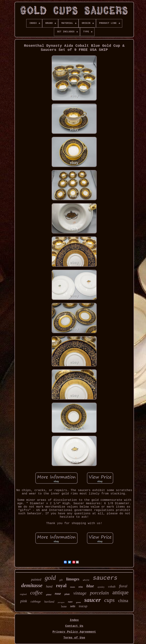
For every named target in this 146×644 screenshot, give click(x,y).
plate (67, 594)
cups (110, 600)
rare (70, 602)
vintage (80, 593)
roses (73, 587)
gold (50, 578)
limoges (73, 579)
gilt (61, 580)
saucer (93, 600)
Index (74, 620)
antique (120, 592)
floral (123, 586)
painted (36, 579)
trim (81, 587)
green (78, 602)
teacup (83, 606)
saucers (105, 578)
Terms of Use (74, 638)
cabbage (36, 601)
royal (61, 586)
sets (73, 606)
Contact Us (74, 626)
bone (64, 606)
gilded (49, 595)
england (23, 594)
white (86, 580)
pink (24, 601)
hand (49, 586)
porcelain (99, 593)
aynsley (101, 587)
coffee (36, 593)
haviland (49, 602)
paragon (61, 602)
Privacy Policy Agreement (74, 632)
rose (58, 594)
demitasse (32, 585)
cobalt (112, 587)
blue (90, 586)
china (123, 601)
